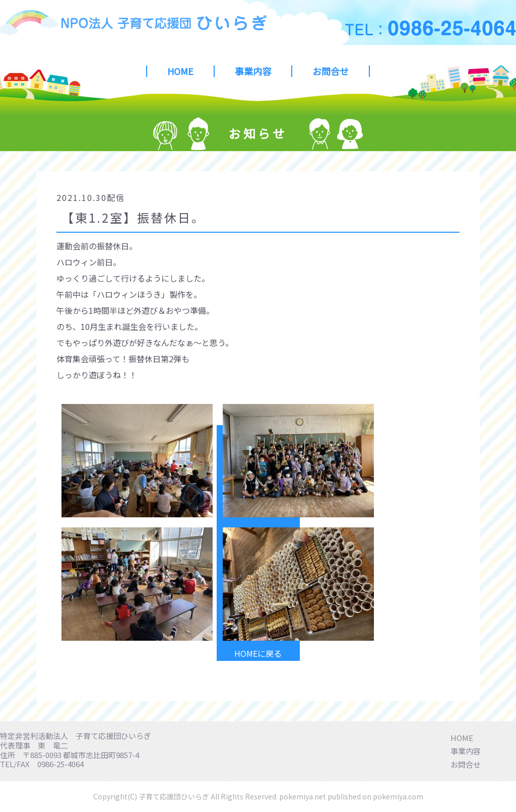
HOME (180, 71)
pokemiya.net (303, 796)
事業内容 (253, 71)
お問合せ (331, 71)
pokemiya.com (398, 796)
